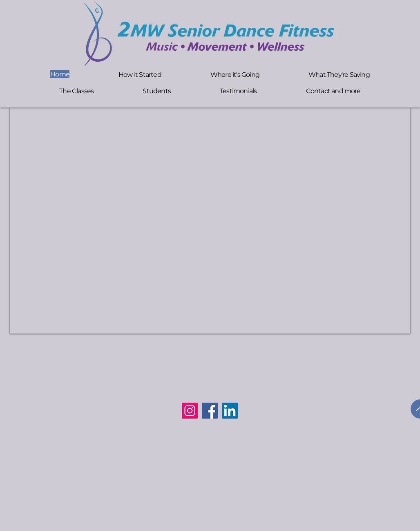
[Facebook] (210, 411)
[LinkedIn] (230, 411)
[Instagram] (190, 411)
